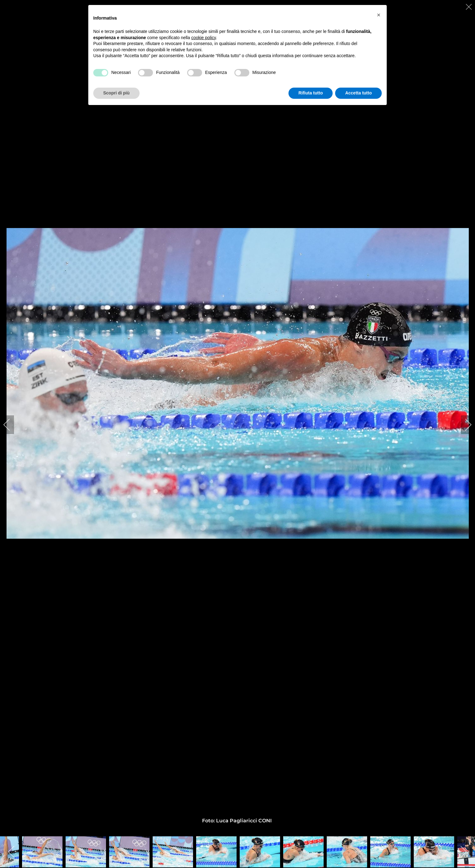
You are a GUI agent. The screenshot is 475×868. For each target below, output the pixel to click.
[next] (464, 425)
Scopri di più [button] (116, 93)
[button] (379, 15)
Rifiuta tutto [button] (311, 93)
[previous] (11, 425)
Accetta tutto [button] (358, 93)
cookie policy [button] (203, 38)
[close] (469, 7)
